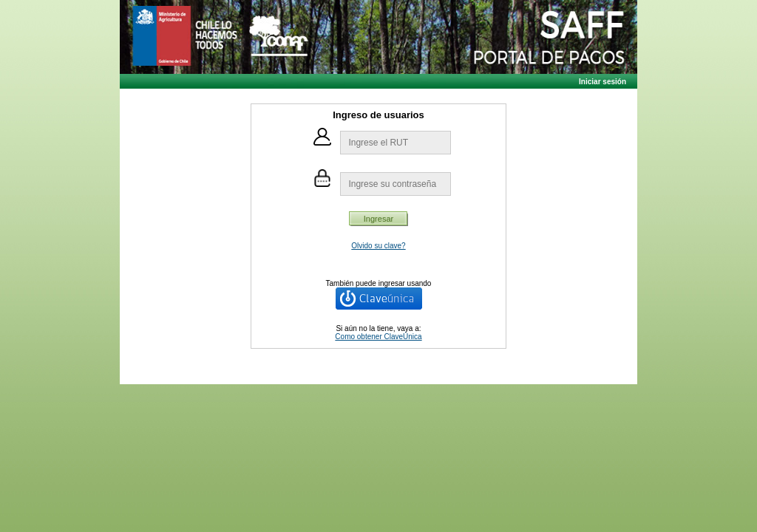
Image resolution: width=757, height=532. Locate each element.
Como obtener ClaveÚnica (378, 337)
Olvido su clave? (378, 246)
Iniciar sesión (602, 82)
